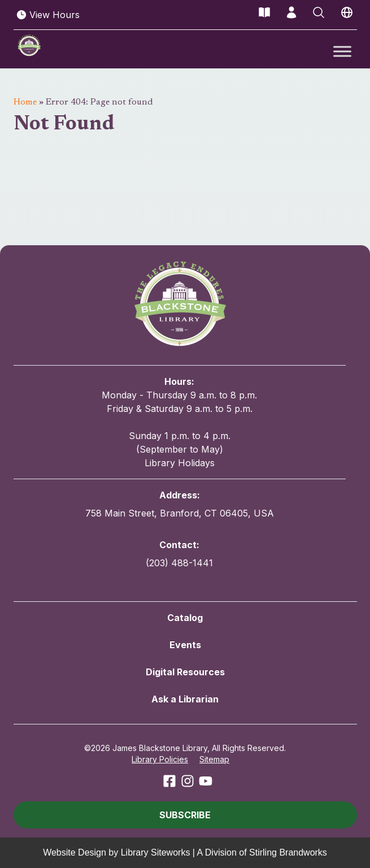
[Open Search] (319, 12)
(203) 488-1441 (179, 563)
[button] (185, 815)
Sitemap (214, 759)
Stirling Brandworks (288, 852)
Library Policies (160, 759)
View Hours (48, 15)
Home (25, 102)
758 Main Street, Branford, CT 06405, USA (180, 513)
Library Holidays (180, 463)
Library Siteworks (156, 852)
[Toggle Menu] (342, 51)
